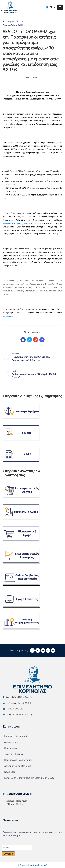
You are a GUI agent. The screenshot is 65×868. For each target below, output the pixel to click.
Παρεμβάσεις (11, 748)
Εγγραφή (8, 854)
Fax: (15, 709)
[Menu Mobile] (60, 7)
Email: (20, 714)
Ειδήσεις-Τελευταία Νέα (13, 25)
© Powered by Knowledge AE (32, 865)
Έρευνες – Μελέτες (14, 754)
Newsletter (10, 772)
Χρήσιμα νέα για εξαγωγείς (18, 766)
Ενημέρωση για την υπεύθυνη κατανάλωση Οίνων (29, 778)
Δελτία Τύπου (11, 742)
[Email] (17, 848)
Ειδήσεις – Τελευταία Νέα (17, 736)
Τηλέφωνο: (19, 703)
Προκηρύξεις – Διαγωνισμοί (18, 760)
